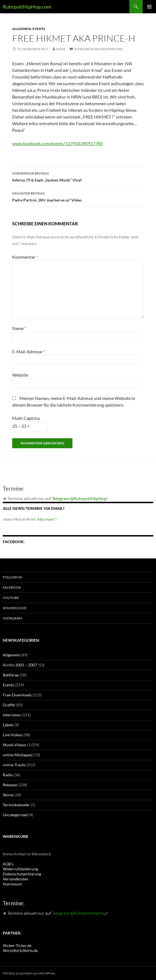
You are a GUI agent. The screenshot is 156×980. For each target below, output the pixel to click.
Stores (8, 795)
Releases (10, 785)
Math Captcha (26, 418)
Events (39, 29)
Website (20, 375)
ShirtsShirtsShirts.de (20, 950)
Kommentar (25, 257)
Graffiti (9, 705)
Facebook (12, 587)
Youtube (11, 598)
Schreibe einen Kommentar (98, 49)
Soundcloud (15, 608)
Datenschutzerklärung (22, 874)
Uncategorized (15, 815)
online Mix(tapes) (18, 755)
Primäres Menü (149, 7)
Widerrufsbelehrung (20, 869)
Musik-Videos (15, 745)
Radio (8, 775)
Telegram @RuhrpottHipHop (79, 498)
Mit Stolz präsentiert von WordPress (29, 973)
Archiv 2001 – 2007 (20, 665)
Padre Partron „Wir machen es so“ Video (78, 196)
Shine (61, 49)
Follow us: (13, 577)
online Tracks (14, 765)
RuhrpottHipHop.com (27, 7)
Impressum (12, 884)
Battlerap (11, 675)
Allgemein (22, 29)
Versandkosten (16, 879)
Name (19, 328)
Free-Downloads (17, 695)
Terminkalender (16, 805)
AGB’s (8, 864)
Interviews (12, 715)
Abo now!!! (47, 519)
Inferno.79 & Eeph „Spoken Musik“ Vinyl (78, 176)
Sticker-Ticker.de (17, 945)
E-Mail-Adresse (28, 352)
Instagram (12, 618)
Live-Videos (13, 735)
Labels (8, 725)
